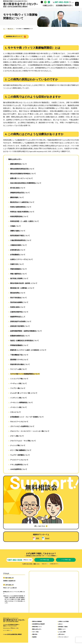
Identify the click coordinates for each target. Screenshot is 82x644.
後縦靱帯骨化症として (18, 317)
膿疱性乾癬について (17, 198)
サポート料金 (35, 633)
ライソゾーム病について (18, 369)
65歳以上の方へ (47, 5)
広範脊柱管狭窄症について (19, 312)
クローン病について (17, 436)
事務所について (62, 631)
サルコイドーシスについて (19, 422)
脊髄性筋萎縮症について (18, 269)
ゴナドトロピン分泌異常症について (22, 427)
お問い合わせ (61, 636)
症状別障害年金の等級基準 (38, 626)
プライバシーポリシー (63, 638)
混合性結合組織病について (19, 303)
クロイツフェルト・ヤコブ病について (23, 441)
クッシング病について (18, 446)
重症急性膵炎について (18, 293)
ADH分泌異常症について (19, 470)
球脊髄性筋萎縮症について (19, 346)
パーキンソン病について (18, 408)
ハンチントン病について (18, 398)
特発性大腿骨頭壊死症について (21, 207)
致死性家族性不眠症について (20, 236)
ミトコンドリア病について (19, 379)
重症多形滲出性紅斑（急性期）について (24, 284)
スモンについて (15, 412)
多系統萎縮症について (18, 255)
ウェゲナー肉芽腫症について (20, 455)
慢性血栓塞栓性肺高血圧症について (22, 169)
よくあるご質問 (62, 633)
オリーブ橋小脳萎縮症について (21, 451)
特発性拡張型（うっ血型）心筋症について (24, 222)
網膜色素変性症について (18, 164)
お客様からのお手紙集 (63, 623)
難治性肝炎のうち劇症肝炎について (22, 202)
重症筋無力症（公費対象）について (22, 288)
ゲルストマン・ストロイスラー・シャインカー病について (30, 431)
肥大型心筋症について (18, 188)
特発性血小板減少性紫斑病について (22, 212)
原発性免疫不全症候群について (21, 322)
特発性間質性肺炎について (19, 217)
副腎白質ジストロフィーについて (21, 179)
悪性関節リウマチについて (19, 360)
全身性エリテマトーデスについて (21, 260)
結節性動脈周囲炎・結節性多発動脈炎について (26, 331)
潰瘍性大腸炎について (18, 231)
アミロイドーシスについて (19, 460)
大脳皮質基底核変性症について (21, 241)
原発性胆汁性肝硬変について (20, 326)
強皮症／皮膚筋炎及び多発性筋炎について (24, 341)
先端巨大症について (17, 264)
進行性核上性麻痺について (19, 279)
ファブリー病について (18, 389)
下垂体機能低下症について (19, 355)
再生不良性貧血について (18, 298)
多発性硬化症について (18, 250)
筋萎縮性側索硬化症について (20, 336)
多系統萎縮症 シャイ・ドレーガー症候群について (27, 417)
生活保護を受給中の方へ (63, 5)
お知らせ (60, 626)
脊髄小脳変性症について (18, 274)
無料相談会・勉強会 (63, 628)
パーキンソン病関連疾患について (21, 403)
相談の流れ (35, 636)
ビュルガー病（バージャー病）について (24, 393)
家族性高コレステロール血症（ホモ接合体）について (28, 350)
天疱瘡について (15, 226)
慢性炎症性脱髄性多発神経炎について (23, 174)
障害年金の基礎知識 (37, 623)
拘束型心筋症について (18, 307)
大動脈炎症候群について (18, 245)
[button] (19, 37)
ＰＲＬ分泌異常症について (19, 465)
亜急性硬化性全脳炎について (20, 365)
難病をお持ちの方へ (15, 159)
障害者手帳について (37, 628)
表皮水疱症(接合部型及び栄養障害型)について (26, 183)
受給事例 (34, 638)
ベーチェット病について (18, 384)
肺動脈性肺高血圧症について (20, 193)
